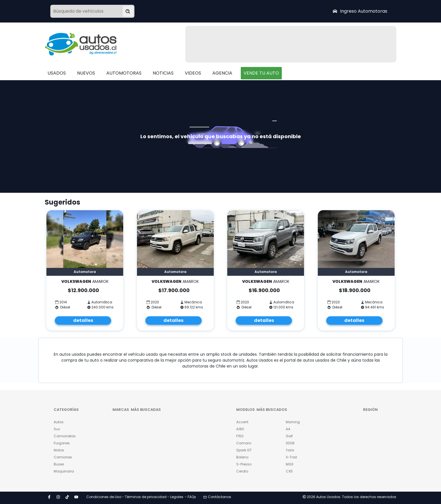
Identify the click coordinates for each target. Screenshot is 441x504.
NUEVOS (86, 73)
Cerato (242, 471)
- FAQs (190, 497)
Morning (293, 422)
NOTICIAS (163, 73)
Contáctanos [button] (217, 497)
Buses (59, 464)
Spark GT (244, 450)
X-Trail (291, 457)
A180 (240, 429)
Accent (242, 422)
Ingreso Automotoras (360, 11)
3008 (290, 443)
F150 (240, 436)
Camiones (63, 457)
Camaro (244, 443)
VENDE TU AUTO (261, 73)
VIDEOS (193, 73)
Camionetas (65, 436)
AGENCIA (222, 73)
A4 (288, 429)
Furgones (62, 443)
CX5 (289, 471)
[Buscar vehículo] (128, 11)
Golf (289, 436)
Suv (57, 429)
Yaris (290, 450)
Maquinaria (64, 471)
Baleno (242, 457)
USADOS (57, 73)
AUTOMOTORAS (124, 73)
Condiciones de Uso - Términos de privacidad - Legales (135, 497)
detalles (83, 320)
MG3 (290, 464)
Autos (59, 422)
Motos (59, 450)
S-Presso (244, 464)
